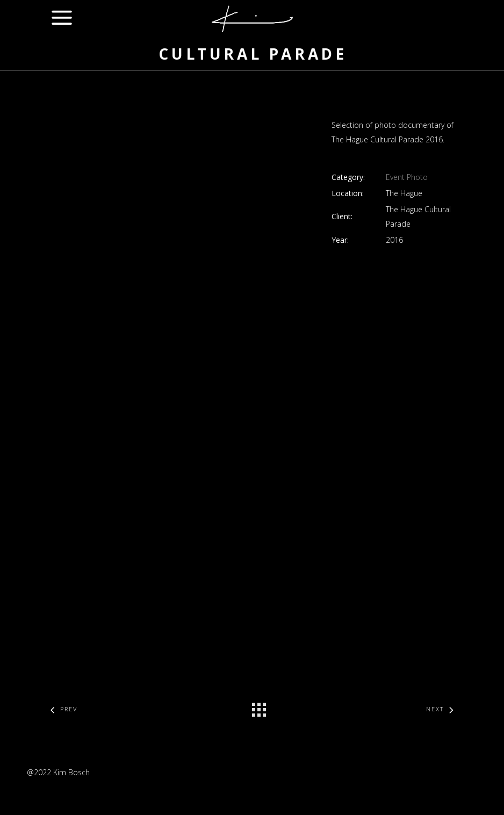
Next (442, 709)
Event (395, 177)
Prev (62, 709)
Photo (417, 177)
